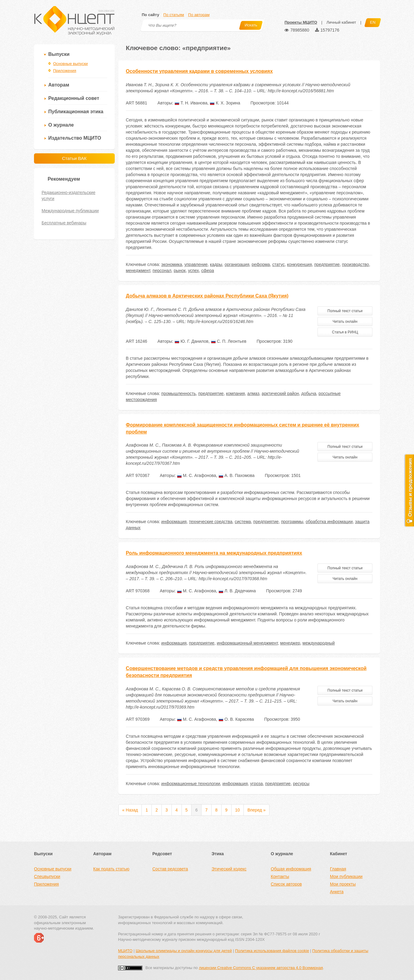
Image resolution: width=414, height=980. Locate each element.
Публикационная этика (76, 112)
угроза (256, 784)
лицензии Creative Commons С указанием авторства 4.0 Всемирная (261, 968)
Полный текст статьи (345, 311)
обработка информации (329, 522)
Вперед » (256, 810)
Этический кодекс (229, 869)
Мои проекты (343, 884)
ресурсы (301, 784)
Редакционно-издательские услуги (68, 196)
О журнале (61, 125)
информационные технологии (191, 784)
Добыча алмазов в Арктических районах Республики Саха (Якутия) (207, 296)
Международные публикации (70, 211)
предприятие (327, 264)
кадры (216, 264)
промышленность (178, 393)
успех (193, 271)
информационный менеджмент (247, 643)
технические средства (211, 522)
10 (238, 810)
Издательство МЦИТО (75, 138)
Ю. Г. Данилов (192, 341)
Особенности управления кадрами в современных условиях (199, 71)
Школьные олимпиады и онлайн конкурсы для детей (184, 951)
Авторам (59, 85)
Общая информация (291, 869)
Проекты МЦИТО (301, 22)
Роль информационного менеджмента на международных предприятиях (214, 553)
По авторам (199, 15)
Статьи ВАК (74, 158)
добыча (309, 393)
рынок (180, 271)
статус (278, 264)
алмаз (253, 393)
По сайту (150, 15)
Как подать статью (111, 869)
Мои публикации (346, 876)
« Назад (130, 810)
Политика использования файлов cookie (272, 951)
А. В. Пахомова (237, 475)
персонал (162, 271)
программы (292, 522)
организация (237, 264)
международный (319, 643)
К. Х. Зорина (225, 103)
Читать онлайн (345, 322)
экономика (171, 264)
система (243, 522)
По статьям (174, 15)
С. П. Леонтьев (229, 341)
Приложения (65, 71)
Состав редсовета (170, 869)
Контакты (280, 876)
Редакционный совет (74, 98)
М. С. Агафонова (197, 475)
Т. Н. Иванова (191, 103)
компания (236, 393)
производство (356, 264)
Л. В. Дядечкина (237, 591)
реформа (261, 264)
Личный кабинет (341, 22)
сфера (208, 271)
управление (196, 264)
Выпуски (59, 54)
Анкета (337, 892)
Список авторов (286, 884)
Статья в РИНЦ (345, 332)
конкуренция (300, 264)
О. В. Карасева (236, 719)
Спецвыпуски (47, 876)
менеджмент (138, 271)
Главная (338, 869)
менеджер (290, 643)
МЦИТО (125, 951)
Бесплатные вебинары (64, 223)
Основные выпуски (70, 64)
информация (174, 522)
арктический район (280, 393)
